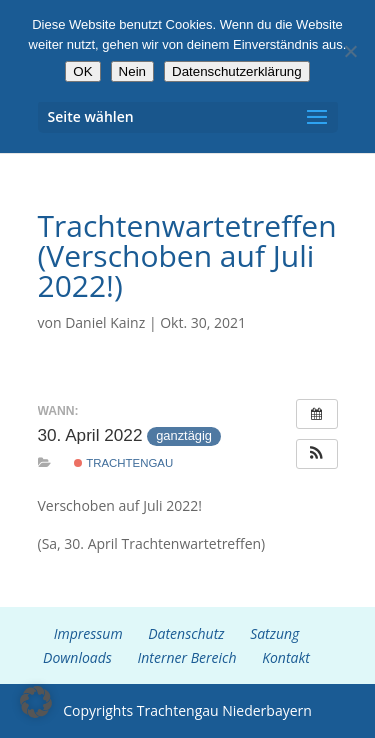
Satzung (274, 633)
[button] (317, 454)
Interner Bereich (186, 657)
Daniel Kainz (105, 322)
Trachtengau (123, 463)
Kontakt (286, 657)
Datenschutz (186, 633)
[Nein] (350, 51)
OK (82, 71)
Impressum (88, 633)
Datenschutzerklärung (237, 71)
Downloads (77, 657)
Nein (132, 71)
